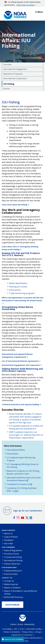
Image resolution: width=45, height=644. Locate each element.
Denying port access (18, 287)
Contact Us (7, 578)
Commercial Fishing (13, 557)
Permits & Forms (12, 554)
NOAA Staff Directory (14, 597)
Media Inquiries (11, 584)
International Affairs (16, 450)
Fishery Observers (12, 564)
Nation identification (18, 283)
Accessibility (7, 629)
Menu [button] (39, 12)
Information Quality (34, 629)
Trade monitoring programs (22, 293)
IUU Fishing (9, 84)
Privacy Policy (27, 632)
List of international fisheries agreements (20, 361)
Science (6, 89)
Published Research (13, 571)
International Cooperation (15, 78)
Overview (7, 64)
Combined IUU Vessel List (18, 484)
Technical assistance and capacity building (21, 404)
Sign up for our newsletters (28, 511)
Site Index (9, 544)
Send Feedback (13, 605)
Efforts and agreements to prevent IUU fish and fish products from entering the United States (22, 299)
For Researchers (9, 568)
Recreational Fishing (13, 560)
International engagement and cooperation (21, 365)
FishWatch (9, 540)
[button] (13, 639)
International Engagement (15, 69)
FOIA (22, 629)
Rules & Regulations (13, 550)
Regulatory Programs (13, 74)
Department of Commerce (22, 635)
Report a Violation (12, 588)
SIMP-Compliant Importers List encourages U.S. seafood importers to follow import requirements (26, 435)
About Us (8, 533)
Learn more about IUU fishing (15, 205)
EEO (16, 629)
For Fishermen (8, 547)
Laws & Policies (11, 537)
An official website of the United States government (23, 4)
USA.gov (39, 632)
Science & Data (11, 574)
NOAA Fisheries (8, 530)
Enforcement (15, 290)
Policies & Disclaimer (12, 632)
